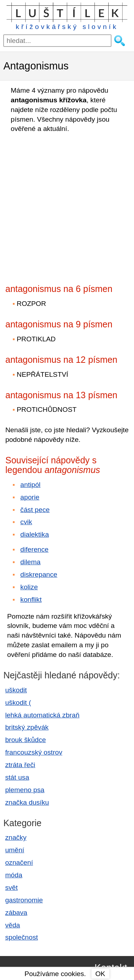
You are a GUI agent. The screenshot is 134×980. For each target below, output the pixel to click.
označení (19, 862)
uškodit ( (18, 703)
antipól (31, 485)
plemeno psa (25, 790)
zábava (16, 913)
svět (11, 888)
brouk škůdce (25, 740)
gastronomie (24, 900)
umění (14, 850)
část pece (35, 510)
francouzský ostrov (34, 752)
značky (16, 837)
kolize (29, 587)
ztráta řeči (20, 765)
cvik (26, 522)
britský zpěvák (27, 727)
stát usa (17, 777)
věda (13, 925)
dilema (31, 562)
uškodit (16, 690)
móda (14, 875)
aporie (30, 497)
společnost (21, 937)
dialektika (35, 534)
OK (100, 974)
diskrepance (39, 574)
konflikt (31, 599)
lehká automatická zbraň (42, 715)
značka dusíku (27, 802)
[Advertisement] (67, 206)
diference (34, 549)
